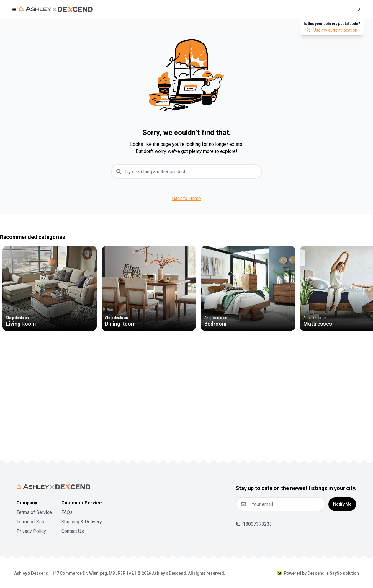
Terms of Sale (31, 522)
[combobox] (191, 171)
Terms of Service (34, 512)
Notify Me (342, 504)
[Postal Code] (359, 9)
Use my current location (332, 30)
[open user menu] (14, 9)
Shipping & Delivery (82, 522)
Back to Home (186, 199)
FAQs (67, 512)
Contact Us (73, 531)
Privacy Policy (31, 531)
